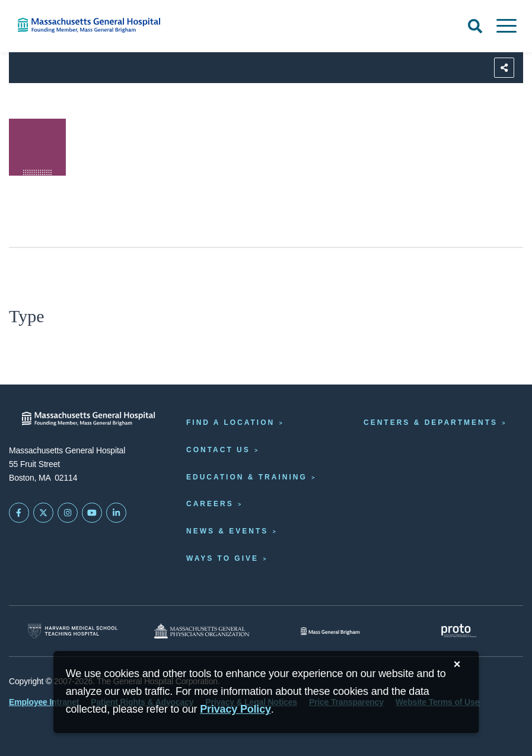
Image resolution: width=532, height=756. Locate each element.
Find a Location (230, 423)
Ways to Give (222, 558)
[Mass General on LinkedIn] (116, 513)
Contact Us (218, 450)
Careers (210, 504)
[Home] (111, 25)
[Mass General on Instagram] (68, 513)
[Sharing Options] (504, 68)
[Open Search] (475, 26)
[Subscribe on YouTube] (92, 513)
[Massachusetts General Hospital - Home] (89, 419)
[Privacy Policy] (235, 709)
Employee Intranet (44, 702)
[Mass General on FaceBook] (19, 513)
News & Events (227, 531)
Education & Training (247, 477)
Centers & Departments (431, 423)
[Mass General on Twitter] (43, 513)
